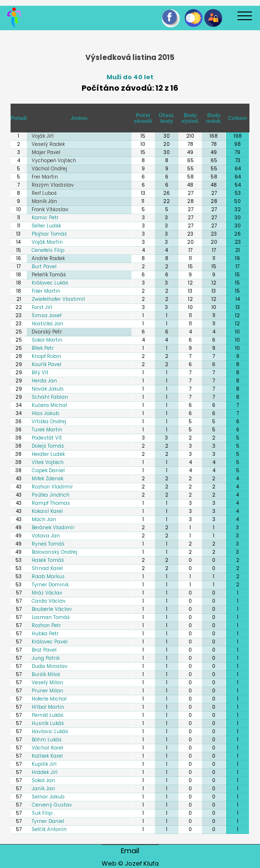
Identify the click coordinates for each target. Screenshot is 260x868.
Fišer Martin (46, 291)
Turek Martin (47, 430)
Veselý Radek (48, 144)
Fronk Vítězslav (50, 209)
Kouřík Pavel (47, 364)
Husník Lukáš (48, 723)
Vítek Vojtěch (48, 462)
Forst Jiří (42, 307)
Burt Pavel (44, 267)
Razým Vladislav (53, 185)
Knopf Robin (47, 356)
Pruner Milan (47, 691)
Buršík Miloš (46, 674)
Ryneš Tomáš (48, 544)
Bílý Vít (40, 373)
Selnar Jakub (48, 797)
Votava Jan (46, 536)
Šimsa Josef (47, 315)
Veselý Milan (47, 683)
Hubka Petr (45, 634)
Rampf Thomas (51, 503)
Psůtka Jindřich (51, 495)
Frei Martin (45, 177)
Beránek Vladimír (53, 528)
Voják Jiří (43, 136)
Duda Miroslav (50, 666)
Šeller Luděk (46, 226)
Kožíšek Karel (47, 756)
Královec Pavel (50, 642)
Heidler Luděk (48, 454)
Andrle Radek (48, 258)
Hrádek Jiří (45, 772)
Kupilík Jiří (44, 764)
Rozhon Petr (46, 625)
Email (130, 850)
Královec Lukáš (50, 283)
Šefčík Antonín (49, 829)
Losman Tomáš (51, 617)
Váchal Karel (47, 748)
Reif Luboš (44, 193)
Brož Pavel (44, 650)
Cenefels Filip (48, 250)
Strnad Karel (47, 568)
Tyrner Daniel (48, 821)
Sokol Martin (47, 340)
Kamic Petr (45, 218)
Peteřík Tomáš (49, 275)
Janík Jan (43, 789)
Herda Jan (44, 381)
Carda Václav (49, 601)
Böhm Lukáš (47, 740)
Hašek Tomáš (48, 560)
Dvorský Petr (47, 332)
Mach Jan (44, 519)
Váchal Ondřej (49, 169)
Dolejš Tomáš (48, 446)
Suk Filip (42, 813)
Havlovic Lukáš (50, 731)
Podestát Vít (47, 438)
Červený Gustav (52, 805)
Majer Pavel (46, 152)
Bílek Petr (43, 348)
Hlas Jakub (45, 413)
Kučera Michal (49, 405)
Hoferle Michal (49, 699)
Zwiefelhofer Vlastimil (58, 299)
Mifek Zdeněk (47, 479)
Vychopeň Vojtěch (54, 161)
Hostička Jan (47, 324)
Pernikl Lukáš (47, 715)
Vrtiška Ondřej (49, 422)
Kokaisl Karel (47, 511)
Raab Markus (48, 577)
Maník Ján (44, 201)
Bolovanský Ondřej (54, 552)
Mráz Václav (47, 593)
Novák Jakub (47, 389)
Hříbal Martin (48, 707)
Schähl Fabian (50, 397)
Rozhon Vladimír (52, 487)
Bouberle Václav (52, 609)
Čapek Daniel (48, 470)
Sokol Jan (43, 780)
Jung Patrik (46, 658)
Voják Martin (47, 242)
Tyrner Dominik (50, 585)
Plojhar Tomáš (49, 234)
